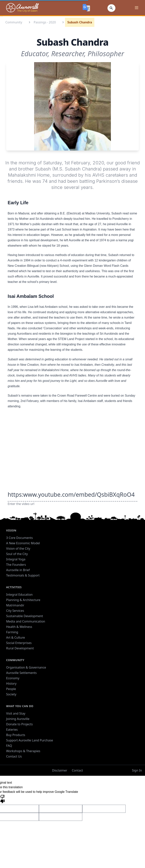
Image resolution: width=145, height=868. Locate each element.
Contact (77, 770)
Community (14, 22)
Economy (13, 678)
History (11, 684)
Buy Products (16, 735)
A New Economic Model (23, 543)
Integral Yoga (16, 559)
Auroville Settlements (21, 673)
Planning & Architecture (23, 600)
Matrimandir (15, 605)
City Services (15, 611)
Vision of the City (18, 548)
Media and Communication (26, 621)
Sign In (137, 770)
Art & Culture (16, 637)
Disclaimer (60, 770)
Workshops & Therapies (23, 751)
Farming (12, 632)
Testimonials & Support (23, 575)
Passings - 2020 (45, 22)
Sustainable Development (25, 616)
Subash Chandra (80, 22)
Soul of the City (17, 554)
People (11, 689)
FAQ (9, 746)
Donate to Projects (19, 724)
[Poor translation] (2, 799)
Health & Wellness (19, 627)
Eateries (12, 730)
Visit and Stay (16, 713)
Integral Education (19, 595)
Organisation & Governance (26, 667)
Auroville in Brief (18, 570)
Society (11, 694)
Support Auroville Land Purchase (30, 740)
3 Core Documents (19, 538)
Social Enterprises (19, 643)
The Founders (16, 565)
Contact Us (14, 756)
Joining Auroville (18, 719)
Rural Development (20, 648)
